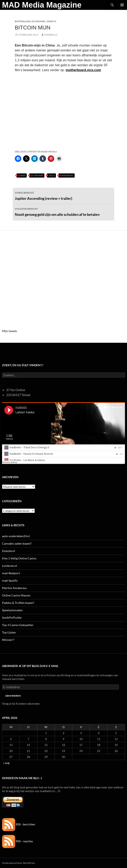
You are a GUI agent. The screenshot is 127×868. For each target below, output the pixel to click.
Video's (51, 21)
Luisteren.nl (10, 566)
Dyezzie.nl (9, 551)
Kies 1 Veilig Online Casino (19, 558)
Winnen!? (8, 640)
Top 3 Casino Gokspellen (18, 625)
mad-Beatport (11, 573)
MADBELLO (51, 35)
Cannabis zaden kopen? (17, 543)
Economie (38, 21)
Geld (52, 175)
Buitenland (23, 21)
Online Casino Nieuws (16, 595)
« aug (6, 763)
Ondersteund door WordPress (18, 863)
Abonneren (13, 696)
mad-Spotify (10, 580)
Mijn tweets (10, 331)
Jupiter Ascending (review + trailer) (63, 195)
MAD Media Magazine (42, 5)
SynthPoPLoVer (12, 618)
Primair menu (122, 5)
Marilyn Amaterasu (14, 588)
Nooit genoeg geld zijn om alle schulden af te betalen (63, 211)
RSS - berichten (19, 824)
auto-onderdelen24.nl (16, 536)
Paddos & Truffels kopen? (18, 603)
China (22, 175)
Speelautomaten (12, 610)
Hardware (67, 175)
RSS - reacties (17, 841)
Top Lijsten (9, 632)
